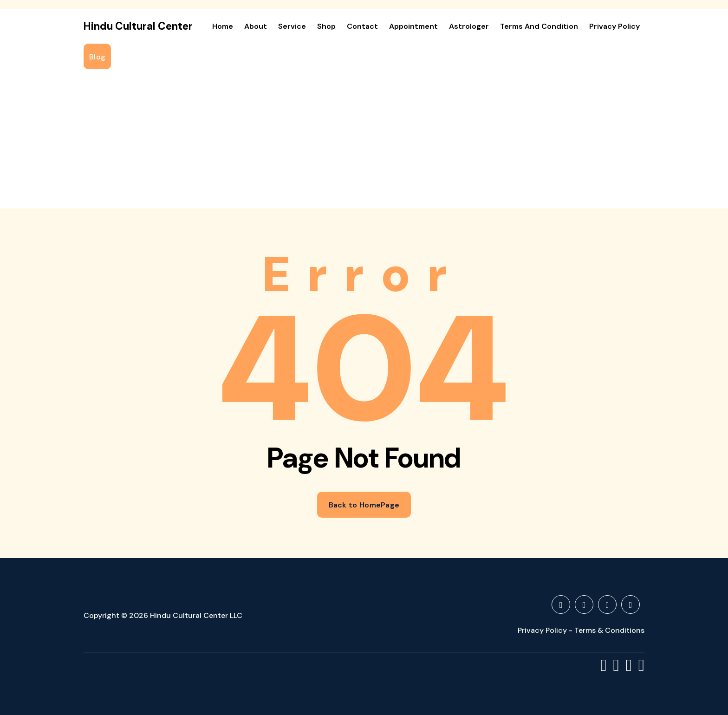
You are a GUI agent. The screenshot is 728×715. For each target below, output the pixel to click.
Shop (326, 26)
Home (223, 26)
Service (292, 26)
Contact (362, 26)
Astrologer (469, 26)
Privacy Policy (614, 26)
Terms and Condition (539, 26)
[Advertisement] (364, 139)
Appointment (413, 26)
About (256, 26)
